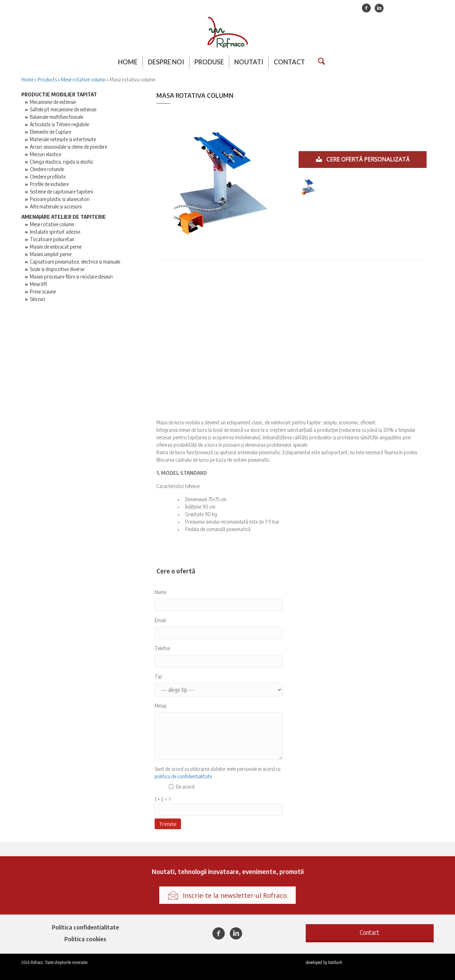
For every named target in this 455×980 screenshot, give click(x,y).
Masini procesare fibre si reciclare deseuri (71, 276)
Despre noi (166, 62)
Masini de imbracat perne (56, 247)
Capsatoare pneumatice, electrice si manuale (75, 261)
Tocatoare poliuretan (52, 239)
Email (160, 620)
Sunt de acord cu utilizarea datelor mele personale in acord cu (218, 772)
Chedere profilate (48, 176)
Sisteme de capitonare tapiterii (61, 191)
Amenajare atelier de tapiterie (64, 217)
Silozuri (38, 299)
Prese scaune (43, 291)
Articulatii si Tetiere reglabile (59, 124)
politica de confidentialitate (183, 776)
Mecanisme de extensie (53, 102)
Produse (209, 62)
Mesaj (160, 705)
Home (128, 62)
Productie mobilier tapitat (59, 94)
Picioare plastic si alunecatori (60, 199)
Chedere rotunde (47, 169)
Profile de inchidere (49, 184)
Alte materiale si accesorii (56, 206)
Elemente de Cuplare (50, 132)
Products (47, 79)
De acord (185, 786)
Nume (160, 592)
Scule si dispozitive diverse (57, 269)
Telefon (162, 648)
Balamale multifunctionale (57, 117)
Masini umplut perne (51, 254)
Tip (158, 676)
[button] (370, 932)
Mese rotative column (83, 79)
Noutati (249, 62)
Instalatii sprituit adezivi (55, 232)
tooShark (335, 962)
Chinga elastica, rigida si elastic (62, 161)
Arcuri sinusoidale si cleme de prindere (68, 147)
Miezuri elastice (45, 154)
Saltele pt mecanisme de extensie (63, 109)
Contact (289, 62)
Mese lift (39, 284)
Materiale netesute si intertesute (63, 139)
